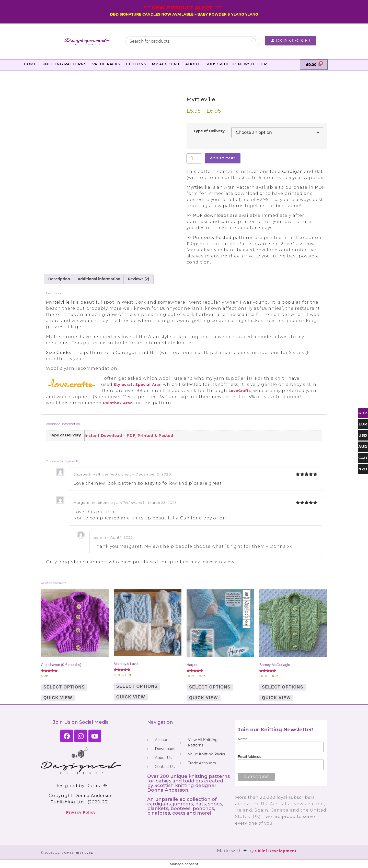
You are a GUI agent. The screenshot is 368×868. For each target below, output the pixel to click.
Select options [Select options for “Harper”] (210, 687)
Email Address (249, 757)
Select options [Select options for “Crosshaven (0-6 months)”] (64, 687)
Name (243, 739)
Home (30, 64)
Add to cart (223, 158)
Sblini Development (276, 851)
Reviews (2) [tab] (139, 279)
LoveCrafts (240, 391)
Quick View (58, 698)
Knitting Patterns (65, 64)
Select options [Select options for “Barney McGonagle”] (283, 687)
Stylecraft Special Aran (138, 385)
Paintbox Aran (118, 403)
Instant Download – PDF (110, 436)
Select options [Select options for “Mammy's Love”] (137, 686)
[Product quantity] (194, 158)
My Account (166, 64)
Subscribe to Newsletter (236, 64)
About (193, 64)
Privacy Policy (81, 812)
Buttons (136, 64)
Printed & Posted (155, 436)
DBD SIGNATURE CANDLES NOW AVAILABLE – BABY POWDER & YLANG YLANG (184, 14)
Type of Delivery (209, 131)
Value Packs (106, 64)
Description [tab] (59, 279)
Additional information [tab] (99, 279)
